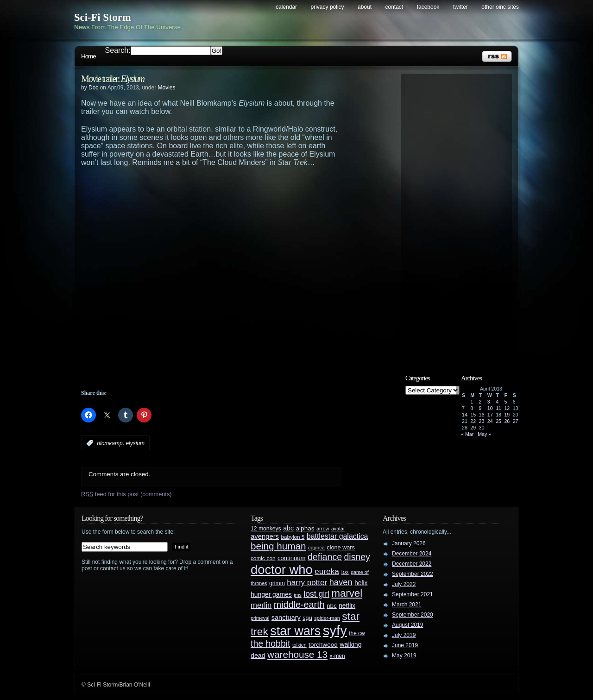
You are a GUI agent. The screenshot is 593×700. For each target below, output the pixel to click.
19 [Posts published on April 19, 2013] (507, 415)
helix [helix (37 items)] (361, 583)
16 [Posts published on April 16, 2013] (482, 415)
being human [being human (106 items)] (278, 546)
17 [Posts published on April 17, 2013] (490, 415)
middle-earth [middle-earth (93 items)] (299, 605)
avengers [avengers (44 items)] (265, 536)
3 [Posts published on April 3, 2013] (489, 402)
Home (88, 56)
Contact (394, 7)
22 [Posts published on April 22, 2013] (473, 421)
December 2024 (412, 554)
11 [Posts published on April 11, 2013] (498, 408)
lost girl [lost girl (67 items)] (316, 594)
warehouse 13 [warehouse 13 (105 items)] (297, 654)
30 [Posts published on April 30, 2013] (482, 428)
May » (484, 434)
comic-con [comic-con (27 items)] (263, 558)
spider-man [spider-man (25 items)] (327, 618)
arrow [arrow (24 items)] (323, 529)
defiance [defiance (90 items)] (325, 557)
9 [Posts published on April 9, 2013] (480, 408)
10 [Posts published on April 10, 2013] (490, 408)
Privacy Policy (328, 7)
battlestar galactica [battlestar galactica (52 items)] (338, 536)
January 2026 (409, 543)
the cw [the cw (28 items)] (357, 633)
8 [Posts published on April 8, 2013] (472, 408)
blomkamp (110, 443)
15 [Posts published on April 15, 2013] (473, 415)
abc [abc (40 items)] (288, 528)
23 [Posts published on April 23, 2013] (482, 421)
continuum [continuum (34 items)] (292, 558)
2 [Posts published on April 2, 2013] (480, 402)
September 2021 (413, 594)
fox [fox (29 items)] (345, 572)
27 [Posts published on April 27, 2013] (516, 421)
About (365, 7)
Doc (93, 88)
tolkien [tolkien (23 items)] (300, 645)
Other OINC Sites (500, 7)
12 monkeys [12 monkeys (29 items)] (266, 529)
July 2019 (404, 635)
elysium (135, 443)
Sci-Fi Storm (103, 17)
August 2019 (407, 625)
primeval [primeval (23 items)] (260, 618)
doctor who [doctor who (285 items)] (282, 570)
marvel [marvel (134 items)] (347, 593)
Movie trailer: (113, 79)
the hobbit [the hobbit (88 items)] (270, 643)
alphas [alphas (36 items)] (305, 528)
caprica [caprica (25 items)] (316, 548)
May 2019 (404, 656)
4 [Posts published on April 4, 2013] (497, 402)
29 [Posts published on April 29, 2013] (473, 428)
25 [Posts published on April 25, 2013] (498, 421)
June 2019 (405, 645)
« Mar (467, 434)
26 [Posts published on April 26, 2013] (507, 421)
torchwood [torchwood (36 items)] (323, 645)
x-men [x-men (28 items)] (337, 656)
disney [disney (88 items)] (357, 557)
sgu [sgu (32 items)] (307, 618)
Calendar (286, 7)
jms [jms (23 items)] (298, 595)
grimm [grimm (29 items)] (277, 583)
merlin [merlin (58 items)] (261, 605)
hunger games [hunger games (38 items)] (271, 594)
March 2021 (407, 605)
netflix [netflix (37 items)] (347, 606)
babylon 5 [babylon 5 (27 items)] (293, 537)
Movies (166, 88)
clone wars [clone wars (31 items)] (341, 548)
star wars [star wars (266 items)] (295, 631)
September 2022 (413, 574)
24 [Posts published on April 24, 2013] (490, 421)
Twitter (461, 7)
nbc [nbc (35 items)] (332, 606)
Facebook (428, 7)
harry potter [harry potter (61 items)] (307, 583)
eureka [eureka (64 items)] (327, 571)
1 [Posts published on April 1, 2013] (472, 402)
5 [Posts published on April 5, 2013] (505, 402)
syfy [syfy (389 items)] (335, 630)
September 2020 (413, 615)
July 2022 (404, 584)
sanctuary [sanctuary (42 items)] (286, 618)
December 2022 (412, 564)
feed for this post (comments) (126, 494)
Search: (118, 50)
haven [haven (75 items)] (341, 582)
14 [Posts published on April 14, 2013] (465, 415)
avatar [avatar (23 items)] (338, 529)
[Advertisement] (229, 364)
